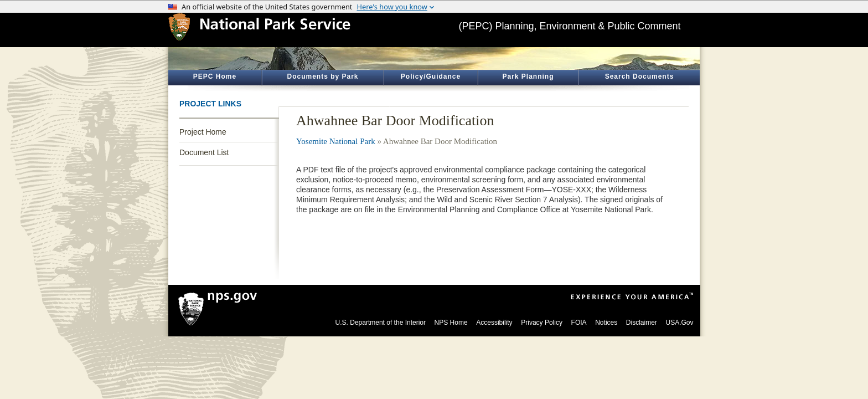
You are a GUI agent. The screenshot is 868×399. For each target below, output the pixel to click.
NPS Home (451, 323)
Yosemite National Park (336, 141)
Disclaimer (642, 323)
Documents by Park (322, 76)
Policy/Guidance (431, 76)
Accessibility (494, 323)
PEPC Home (215, 76)
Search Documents (640, 76)
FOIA (579, 323)
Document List (204, 152)
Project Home (203, 132)
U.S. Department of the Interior (381, 323)
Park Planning (528, 76)
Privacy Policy (542, 323)
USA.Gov (679, 323)
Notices (606, 323)
